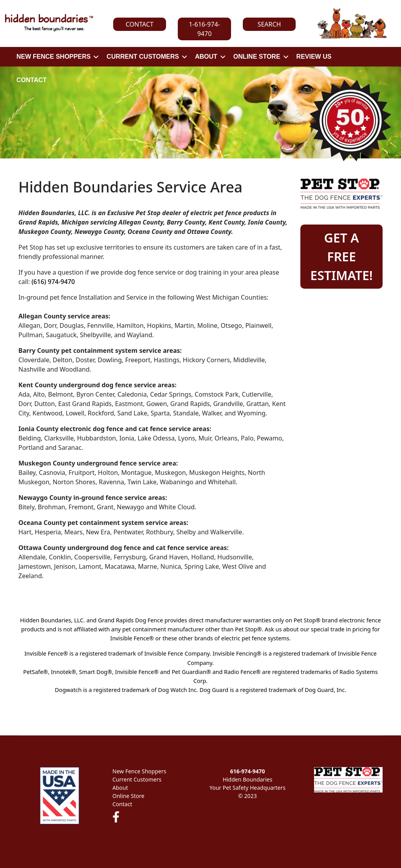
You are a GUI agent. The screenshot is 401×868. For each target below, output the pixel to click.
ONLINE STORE (257, 57)
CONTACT (32, 80)
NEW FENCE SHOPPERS (53, 57)
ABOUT (206, 57)
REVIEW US (314, 57)
